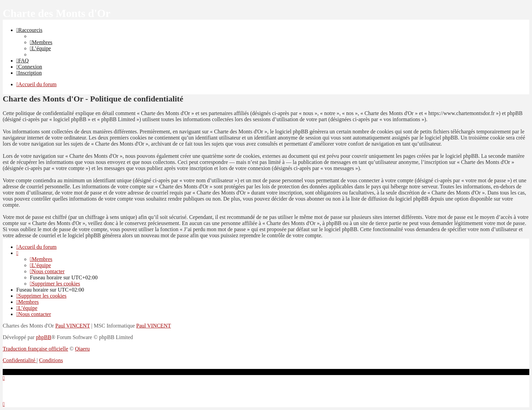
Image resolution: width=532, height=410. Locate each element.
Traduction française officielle (35, 349)
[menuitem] (41, 42)
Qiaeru (82, 349)
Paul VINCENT (73, 326)
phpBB (44, 337)
